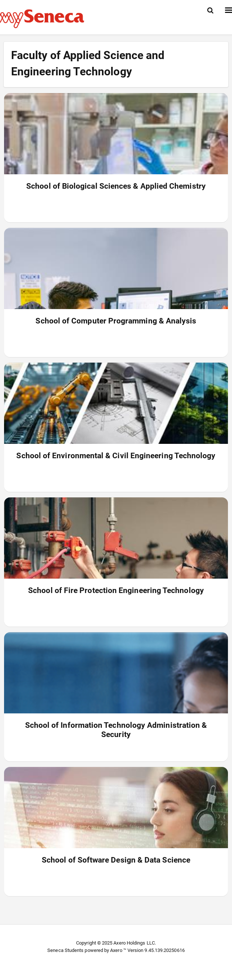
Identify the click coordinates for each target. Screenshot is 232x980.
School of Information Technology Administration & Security (116, 730)
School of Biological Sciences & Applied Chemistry (116, 186)
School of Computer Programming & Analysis (116, 321)
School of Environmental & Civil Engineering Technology (116, 456)
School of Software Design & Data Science (116, 860)
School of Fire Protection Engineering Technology (116, 590)
